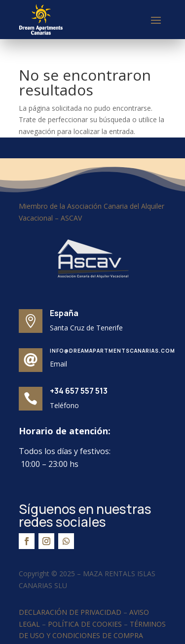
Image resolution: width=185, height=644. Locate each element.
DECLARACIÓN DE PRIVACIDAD (70, 612)
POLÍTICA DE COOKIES (85, 624)
